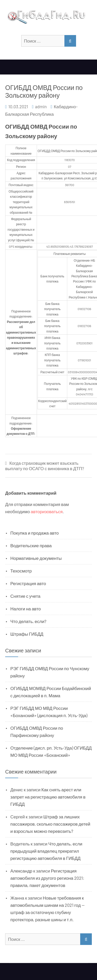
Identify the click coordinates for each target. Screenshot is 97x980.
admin (41, 106)
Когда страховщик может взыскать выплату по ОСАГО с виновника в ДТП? (45, 466)
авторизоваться (47, 511)
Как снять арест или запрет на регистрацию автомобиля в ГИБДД (48, 797)
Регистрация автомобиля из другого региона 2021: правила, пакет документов (47, 878)
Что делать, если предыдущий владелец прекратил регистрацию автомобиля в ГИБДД (46, 851)
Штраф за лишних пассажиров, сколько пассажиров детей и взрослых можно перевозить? (50, 824)
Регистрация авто (28, 583)
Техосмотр (21, 571)
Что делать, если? (28, 621)
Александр (21, 871)
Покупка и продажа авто (35, 533)
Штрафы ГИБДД (27, 634)
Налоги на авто (26, 609)
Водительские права (31, 545)
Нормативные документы (36, 558)
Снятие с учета (25, 596)
